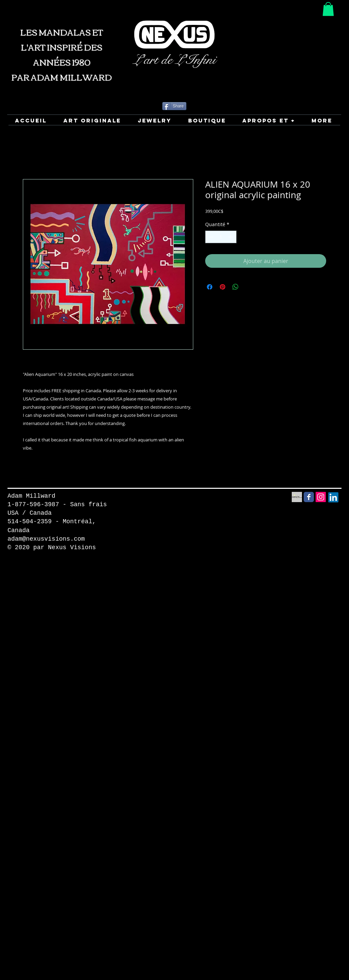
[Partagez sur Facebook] (210, 287)
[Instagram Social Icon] (321, 497)
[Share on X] (248, 287)
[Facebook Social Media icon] (309, 497)
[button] (328, 9)
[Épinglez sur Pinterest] (223, 287)
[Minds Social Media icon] (297, 497)
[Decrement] (210, 237)
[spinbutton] (221, 237)
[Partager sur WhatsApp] (236, 287)
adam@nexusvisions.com (46, 539)
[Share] (174, 106)
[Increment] (231, 237)
